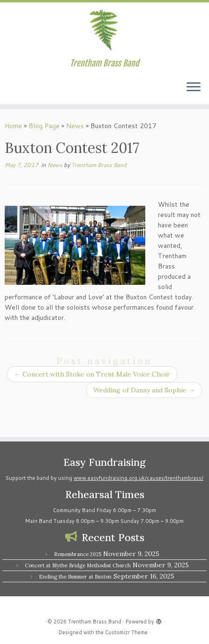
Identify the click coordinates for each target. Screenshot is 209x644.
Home (13, 126)
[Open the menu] (194, 87)
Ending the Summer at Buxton (75, 577)
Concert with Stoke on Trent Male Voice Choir (92, 374)
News (75, 126)
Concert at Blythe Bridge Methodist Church (78, 565)
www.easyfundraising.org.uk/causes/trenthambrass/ (138, 478)
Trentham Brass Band (99, 165)
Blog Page (44, 126)
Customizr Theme (126, 632)
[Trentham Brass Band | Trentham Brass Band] (104, 30)
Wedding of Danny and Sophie (144, 390)
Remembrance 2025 (78, 554)
